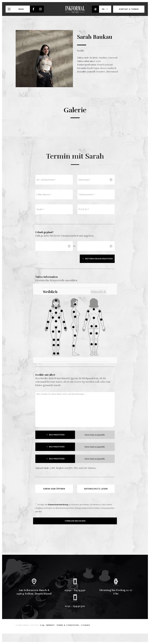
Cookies (86, 625)
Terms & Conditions (68, 625)
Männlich (98, 292)
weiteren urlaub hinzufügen (99, 259)
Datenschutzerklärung (58, 505)
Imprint (50, 625)
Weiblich (50, 292)
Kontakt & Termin (129, 9)
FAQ (42, 625)
